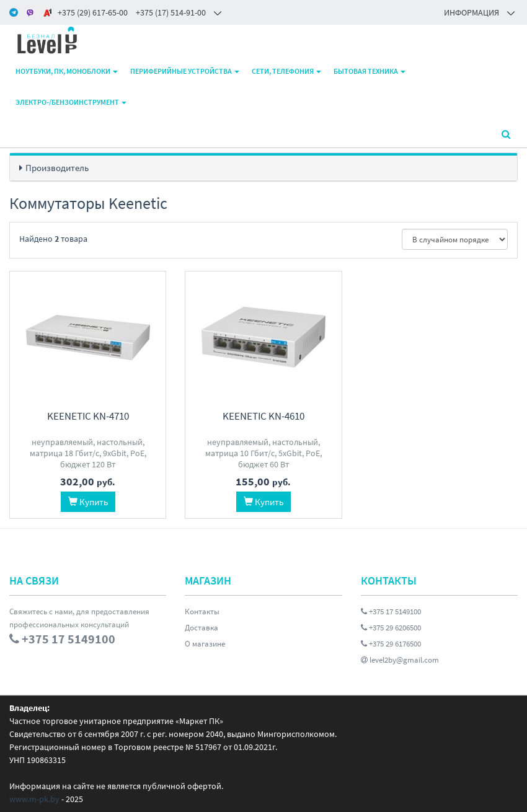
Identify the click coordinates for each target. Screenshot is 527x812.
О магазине (205, 644)
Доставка (201, 628)
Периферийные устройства (185, 71)
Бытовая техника (370, 71)
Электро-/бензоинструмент (71, 102)
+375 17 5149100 (391, 611)
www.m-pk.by (34, 799)
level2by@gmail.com (400, 660)
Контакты (202, 611)
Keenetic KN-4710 (88, 416)
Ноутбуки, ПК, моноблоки (67, 71)
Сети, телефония (286, 71)
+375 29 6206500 (391, 628)
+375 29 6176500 (391, 644)
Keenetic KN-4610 (263, 416)
